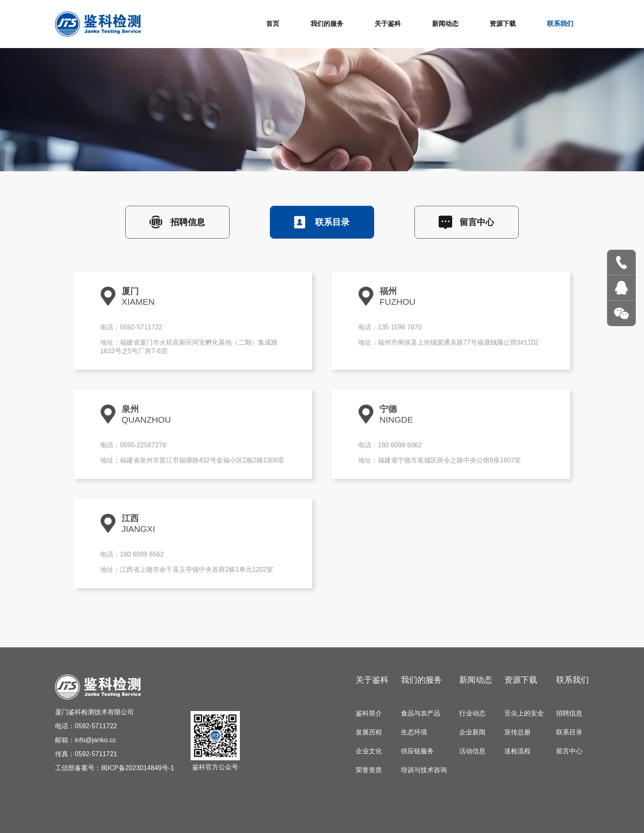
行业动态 (472, 713)
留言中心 (477, 222)
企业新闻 (472, 732)
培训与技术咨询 (424, 770)
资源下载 (503, 24)
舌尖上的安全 (524, 713)
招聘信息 (188, 222)
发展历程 (369, 732)
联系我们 (560, 24)
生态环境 (414, 732)
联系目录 (332, 222)
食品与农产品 (421, 713)
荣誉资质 (369, 770)
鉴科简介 (369, 713)
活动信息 (472, 751)
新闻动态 (445, 24)
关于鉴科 (388, 24)
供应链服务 (417, 751)
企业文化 (369, 751)
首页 (273, 24)
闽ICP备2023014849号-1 (138, 768)
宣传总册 (517, 732)
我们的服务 (327, 24)
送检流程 (517, 751)
